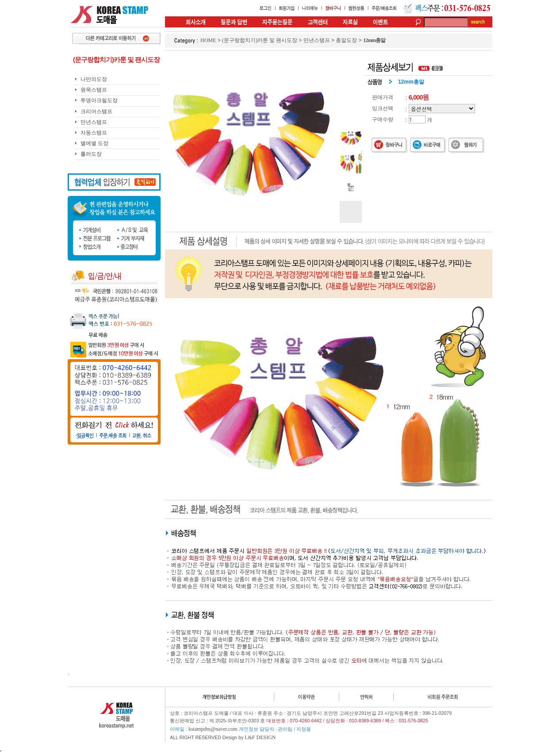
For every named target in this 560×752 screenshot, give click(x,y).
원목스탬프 (94, 90)
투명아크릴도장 (99, 100)
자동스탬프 (94, 133)
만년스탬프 (94, 122)
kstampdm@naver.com (213, 729)
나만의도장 (94, 79)
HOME (208, 40)
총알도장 (346, 40)
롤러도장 (91, 154)
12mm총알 (374, 40)
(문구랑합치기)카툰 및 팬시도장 (260, 40)
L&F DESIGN (260, 737)
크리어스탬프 (96, 111)
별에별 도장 (94, 143)
